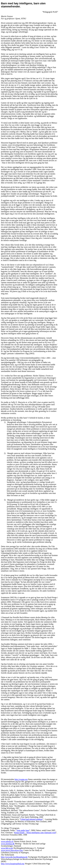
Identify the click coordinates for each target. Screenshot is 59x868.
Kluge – (35, 833)
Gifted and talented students (32, 819)
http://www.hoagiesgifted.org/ (13, 864)
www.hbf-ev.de (7, 848)
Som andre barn (23, 830)
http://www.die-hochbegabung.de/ (14, 857)
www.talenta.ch (7, 841)
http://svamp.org (21, 779)
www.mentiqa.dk (8, 844)
